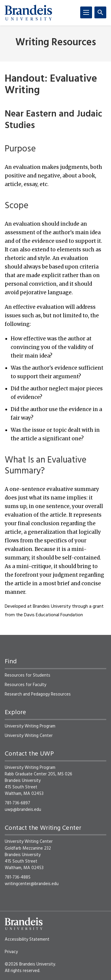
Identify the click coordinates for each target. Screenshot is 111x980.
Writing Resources (56, 43)
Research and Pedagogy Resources (38, 694)
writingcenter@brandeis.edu (32, 884)
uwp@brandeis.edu (23, 810)
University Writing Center (29, 736)
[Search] (100, 12)
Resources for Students (28, 675)
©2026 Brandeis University (30, 964)
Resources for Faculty (25, 685)
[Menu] (86, 12)
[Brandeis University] (28, 13)
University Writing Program (30, 726)
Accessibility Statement (27, 939)
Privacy (11, 952)
